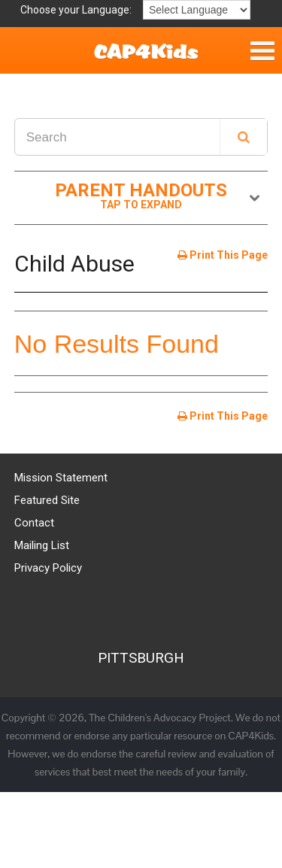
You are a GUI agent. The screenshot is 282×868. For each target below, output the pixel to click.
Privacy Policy (48, 568)
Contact (34, 523)
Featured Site (47, 500)
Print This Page (223, 255)
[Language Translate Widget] (197, 10)
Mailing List (42, 545)
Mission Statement (61, 478)
